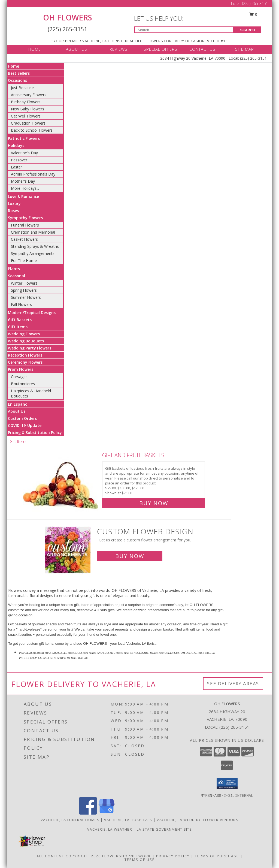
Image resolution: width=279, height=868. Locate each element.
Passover (19, 160)
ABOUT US (77, 49)
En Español (18, 404)
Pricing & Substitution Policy (35, 433)
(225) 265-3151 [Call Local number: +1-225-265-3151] (255, 3)
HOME (35, 49)
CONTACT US (202, 49)
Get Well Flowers (26, 116)
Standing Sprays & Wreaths (35, 246)
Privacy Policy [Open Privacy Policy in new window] (173, 856)
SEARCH (248, 30)
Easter (16, 167)
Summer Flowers (26, 297)
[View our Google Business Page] (107, 813)
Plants (14, 269)
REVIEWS (119, 49)
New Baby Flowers (28, 109)
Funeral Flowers (25, 225)
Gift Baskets (20, 320)
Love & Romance (23, 196)
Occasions (17, 80)
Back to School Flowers (32, 130)
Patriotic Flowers (24, 138)
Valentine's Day (24, 153)
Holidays (16, 145)
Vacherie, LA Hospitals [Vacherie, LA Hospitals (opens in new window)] (128, 820)
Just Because (22, 88)
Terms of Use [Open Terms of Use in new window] (140, 860)
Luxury (14, 204)
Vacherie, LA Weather (110, 829)
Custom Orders (22, 418)
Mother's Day (23, 181)
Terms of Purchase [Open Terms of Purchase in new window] (217, 856)
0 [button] (253, 14)
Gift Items (18, 327)
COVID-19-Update (25, 425)
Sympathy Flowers (25, 218)
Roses (13, 211)
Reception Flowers (25, 355)
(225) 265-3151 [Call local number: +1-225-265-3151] (234, 727)
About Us (17, 411)
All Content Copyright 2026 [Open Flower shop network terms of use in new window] (69, 856)
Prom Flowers (21, 369)
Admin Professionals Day (33, 174)
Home (13, 66)
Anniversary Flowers (29, 95)
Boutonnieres (23, 384)
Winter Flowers (24, 283)
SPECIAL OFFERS (160, 49)
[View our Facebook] (88, 813)
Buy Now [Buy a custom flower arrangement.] (130, 556)
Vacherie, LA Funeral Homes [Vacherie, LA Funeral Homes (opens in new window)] (70, 820)
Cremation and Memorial (33, 232)
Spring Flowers (24, 290)
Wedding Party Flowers (30, 348)
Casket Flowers (24, 239)
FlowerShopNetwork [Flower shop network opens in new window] (127, 856)
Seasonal (16, 276)
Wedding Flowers (24, 334)
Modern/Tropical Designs (32, 313)
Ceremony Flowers (25, 362)
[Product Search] (184, 30)
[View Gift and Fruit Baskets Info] (61, 478)
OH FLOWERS (68, 17)
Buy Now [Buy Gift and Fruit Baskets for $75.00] (154, 503)
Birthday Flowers (26, 102)
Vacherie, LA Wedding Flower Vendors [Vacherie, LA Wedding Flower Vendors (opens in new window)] (198, 820)
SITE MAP (245, 49)
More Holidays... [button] (25, 188)
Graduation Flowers (28, 123)
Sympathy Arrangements (33, 253)
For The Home (24, 260)
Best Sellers (19, 73)
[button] (227, 784)
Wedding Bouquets (26, 341)
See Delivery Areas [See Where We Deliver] (233, 684)
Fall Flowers (21, 304)
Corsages (19, 377)
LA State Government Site (164, 829)
